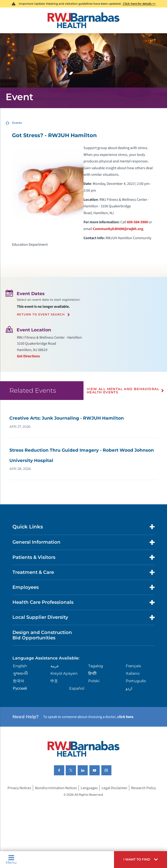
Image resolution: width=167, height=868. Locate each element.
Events (17, 123)
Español (77, 688)
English (20, 666)
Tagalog (96, 666)
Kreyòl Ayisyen (64, 673)
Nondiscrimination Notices (56, 788)
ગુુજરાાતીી (20, 673)
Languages (89, 788)
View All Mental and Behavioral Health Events (123, 391)
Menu (11, 860)
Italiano (133, 673)
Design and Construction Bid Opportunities (42, 635)
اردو (129, 688)
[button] (140, 860)
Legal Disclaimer (114, 788)
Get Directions (28, 356)
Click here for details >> (139, 4)
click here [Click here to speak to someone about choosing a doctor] (125, 717)
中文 (54, 681)
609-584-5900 (137, 222)
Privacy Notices (19, 788)
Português (136, 681)
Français (133, 666)
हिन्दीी (92, 673)
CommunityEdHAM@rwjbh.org (118, 229)
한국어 (19, 681)
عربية (55, 666)
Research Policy (143, 788)
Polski (94, 681)
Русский (20, 688)
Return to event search (41, 315)
